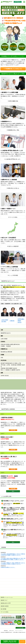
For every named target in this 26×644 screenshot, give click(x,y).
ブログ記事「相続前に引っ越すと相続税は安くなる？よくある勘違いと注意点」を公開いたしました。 (13, 563)
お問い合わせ (11, 631)
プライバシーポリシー (19, 631)
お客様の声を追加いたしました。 (8, 567)
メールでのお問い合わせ (22, 642)
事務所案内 (6, 631)
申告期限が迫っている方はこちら (13, 69)
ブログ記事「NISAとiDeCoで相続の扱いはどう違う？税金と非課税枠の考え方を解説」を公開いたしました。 (13, 559)
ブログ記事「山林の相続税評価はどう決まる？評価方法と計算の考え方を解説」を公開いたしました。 (13, 554)
